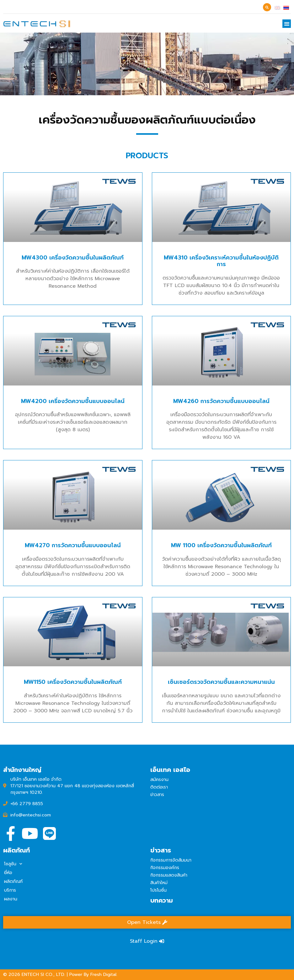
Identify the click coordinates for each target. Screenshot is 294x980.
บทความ (162, 900)
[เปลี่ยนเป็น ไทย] (286, 8)
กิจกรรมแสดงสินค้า (169, 875)
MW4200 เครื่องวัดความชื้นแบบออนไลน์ (73, 446)
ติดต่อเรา (159, 787)
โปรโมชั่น (158, 890)
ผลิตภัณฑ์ (13, 881)
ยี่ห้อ (8, 873)
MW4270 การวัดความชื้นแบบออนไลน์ (73, 590)
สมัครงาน (159, 780)
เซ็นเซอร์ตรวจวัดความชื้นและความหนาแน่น (221, 727)
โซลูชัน (13, 864)
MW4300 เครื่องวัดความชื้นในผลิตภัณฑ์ (73, 302)
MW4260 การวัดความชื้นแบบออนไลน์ (221, 446)
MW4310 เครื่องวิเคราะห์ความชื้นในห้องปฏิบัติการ (221, 306)
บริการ (10, 890)
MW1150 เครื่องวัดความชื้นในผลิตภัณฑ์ (73, 727)
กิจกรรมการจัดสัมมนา (171, 860)
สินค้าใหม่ (159, 883)
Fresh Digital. (104, 975)
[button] (287, 24)
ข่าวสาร (157, 795)
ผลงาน (11, 899)
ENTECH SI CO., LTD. (43, 975)
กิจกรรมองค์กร (165, 868)
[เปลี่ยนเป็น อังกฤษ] (277, 8)
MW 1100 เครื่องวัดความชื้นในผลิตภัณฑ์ (221, 590)
